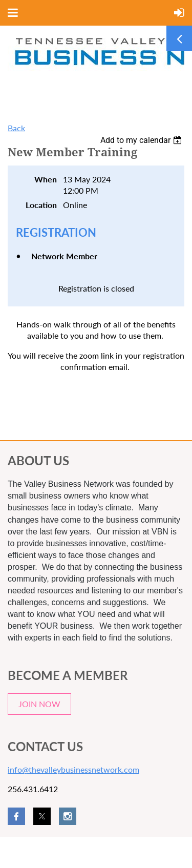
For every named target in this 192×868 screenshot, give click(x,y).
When (46, 179)
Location (41, 205)
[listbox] (142, 140)
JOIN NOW (39, 704)
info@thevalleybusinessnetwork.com (73, 769)
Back (16, 128)
